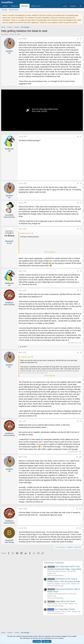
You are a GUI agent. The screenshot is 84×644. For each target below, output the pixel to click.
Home (5, 6)
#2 (81, 137)
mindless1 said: (25, 357)
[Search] (81, 6)
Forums (25, 6)
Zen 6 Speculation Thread (61, 609)
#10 (80, 457)
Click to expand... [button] (50, 252)
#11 (80, 509)
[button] (42, 6)
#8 (81, 353)
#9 (81, 421)
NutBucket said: (25, 233)
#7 (81, 290)
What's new (36, 6)
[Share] (78, 39)
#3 (81, 183)
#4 (81, 203)
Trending (4, 10)
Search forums (14, 10)
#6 (81, 271)
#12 (80, 528)
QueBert (6, 34)
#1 (81, 39)
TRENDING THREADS (54, 563)
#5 (81, 229)
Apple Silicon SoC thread (61, 601)
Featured (14, 6)
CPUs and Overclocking (55, 575)
